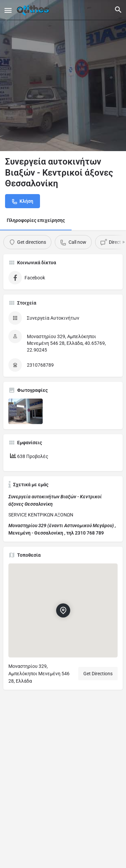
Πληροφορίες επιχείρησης (36, 220)
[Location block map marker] (63, 610)
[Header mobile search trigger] (118, 10)
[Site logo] (34, 10)
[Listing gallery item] (26, 411)
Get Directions (98, 674)
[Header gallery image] (63, 76)
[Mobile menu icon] (8, 10)
